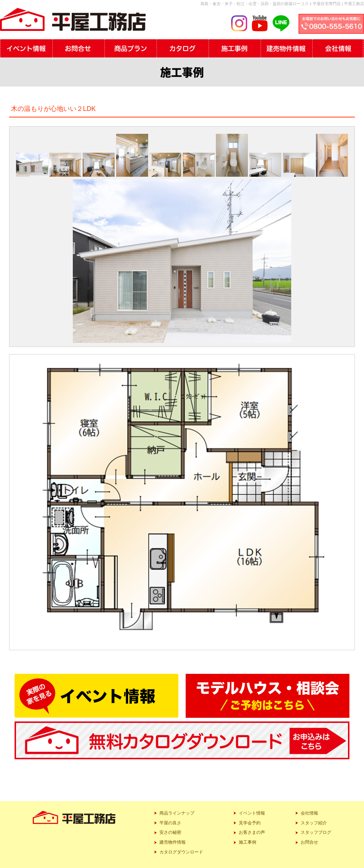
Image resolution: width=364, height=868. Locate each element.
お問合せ (309, 842)
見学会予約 (250, 823)
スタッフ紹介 (314, 823)
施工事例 (248, 842)
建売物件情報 (173, 842)
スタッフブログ (316, 832)
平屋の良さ (170, 823)
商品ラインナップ (177, 813)
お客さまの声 (252, 832)
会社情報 (309, 813)
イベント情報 (252, 813)
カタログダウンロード (181, 852)
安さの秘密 (170, 832)
